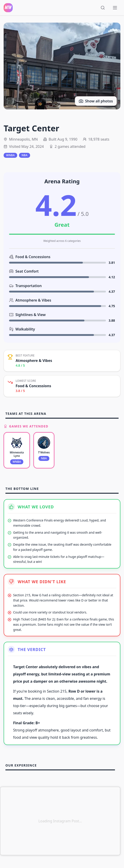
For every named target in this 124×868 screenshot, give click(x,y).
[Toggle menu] (115, 8)
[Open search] (104, 8)
